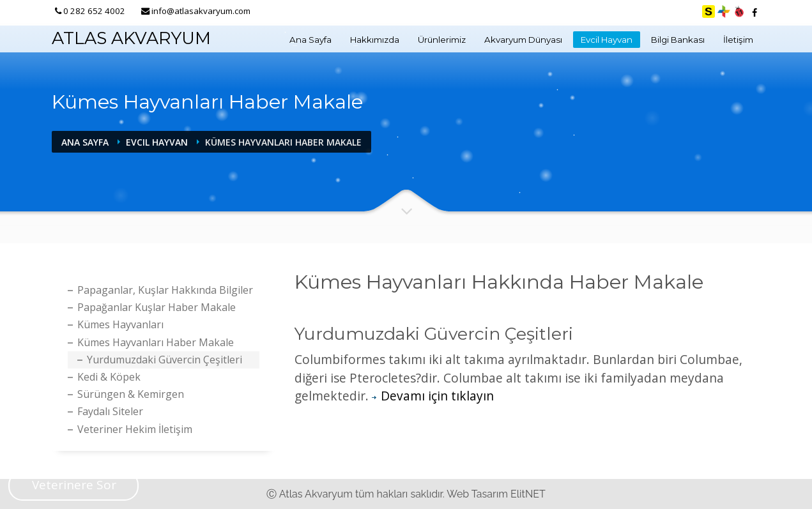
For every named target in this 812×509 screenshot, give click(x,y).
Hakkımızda (375, 40)
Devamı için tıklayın (433, 396)
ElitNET (528, 494)
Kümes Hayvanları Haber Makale (156, 342)
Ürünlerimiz (442, 40)
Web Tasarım (477, 494)
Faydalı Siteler (110, 411)
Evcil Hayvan (607, 40)
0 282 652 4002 (94, 11)
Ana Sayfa (310, 40)
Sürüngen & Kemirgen (131, 394)
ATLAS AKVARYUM (131, 38)
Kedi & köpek (109, 377)
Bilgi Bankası (678, 40)
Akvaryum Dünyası (523, 40)
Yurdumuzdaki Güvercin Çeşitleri (165, 360)
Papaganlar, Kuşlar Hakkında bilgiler (165, 290)
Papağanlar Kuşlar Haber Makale (157, 307)
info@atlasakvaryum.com (201, 11)
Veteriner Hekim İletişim (135, 429)
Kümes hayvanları (120, 324)
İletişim (738, 40)
